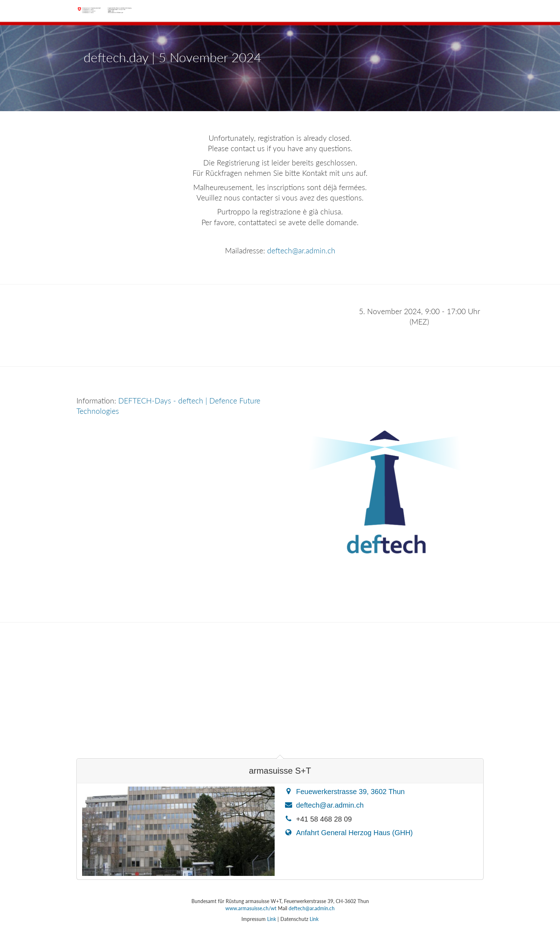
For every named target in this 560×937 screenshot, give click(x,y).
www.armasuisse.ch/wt (251, 908)
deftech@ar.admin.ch (301, 250)
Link (272, 919)
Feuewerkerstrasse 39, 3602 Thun (350, 792)
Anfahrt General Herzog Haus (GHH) (354, 833)
